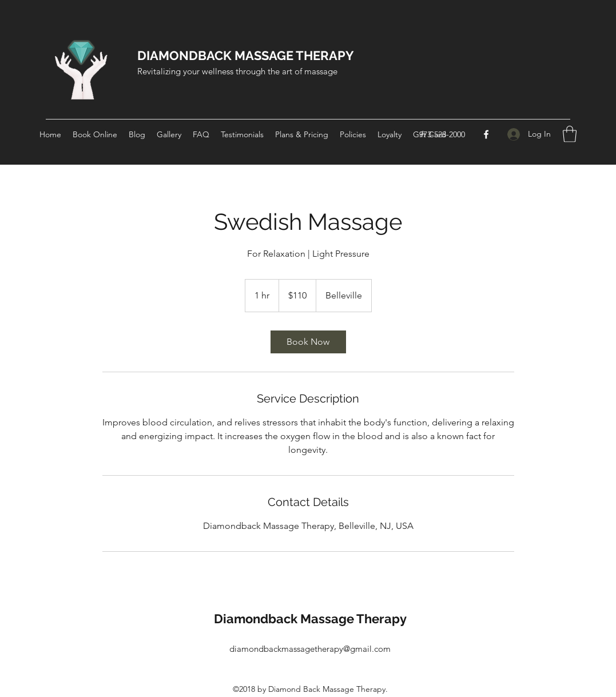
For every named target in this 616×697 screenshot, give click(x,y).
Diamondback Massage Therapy (310, 619)
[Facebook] (486, 134)
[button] (570, 134)
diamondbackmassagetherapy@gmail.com (310, 649)
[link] (308, 342)
